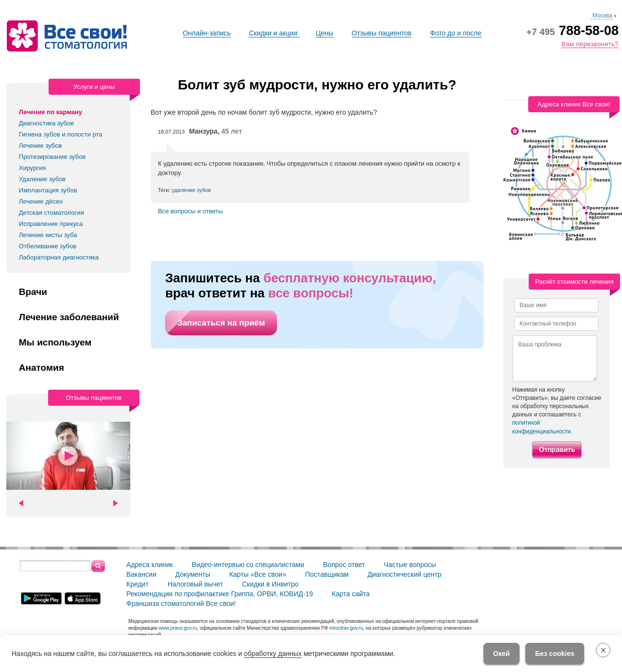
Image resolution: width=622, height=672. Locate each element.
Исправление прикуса (51, 224)
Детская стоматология (52, 213)
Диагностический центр (404, 574)
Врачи (33, 292)
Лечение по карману (51, 112)
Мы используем (55, 343)
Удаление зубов (42, 179)
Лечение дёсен (41, 201)
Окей (501, 654)
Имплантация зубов (48, 190)
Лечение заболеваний (69, 317)
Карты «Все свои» (258, 574)
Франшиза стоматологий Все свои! (181, 603)
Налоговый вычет (195, 584)
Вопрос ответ (344, 565)
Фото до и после (456, 33)
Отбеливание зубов (48, 246)
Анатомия (42, 368)
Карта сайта (351, 594)
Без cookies (555, 654)
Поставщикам (327, 574)
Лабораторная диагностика (59, 257)
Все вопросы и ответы (190, 211)
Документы (193, 574)
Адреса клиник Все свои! (574, 104)
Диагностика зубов (46, 123)
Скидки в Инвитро (270, 584)
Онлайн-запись (207, 33)
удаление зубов (191, 190)
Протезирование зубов (52, 157)
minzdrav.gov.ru (346, 628)
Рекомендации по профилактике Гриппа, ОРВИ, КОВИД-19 (220, 594)
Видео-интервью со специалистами (248, 565)
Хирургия (33, 168)
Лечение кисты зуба (48, 235)
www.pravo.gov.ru (178, 628)
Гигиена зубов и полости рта (61, 134)
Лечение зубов (41, 146)
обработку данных (273, 654)
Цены (325, 33)
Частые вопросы (410, 565)
